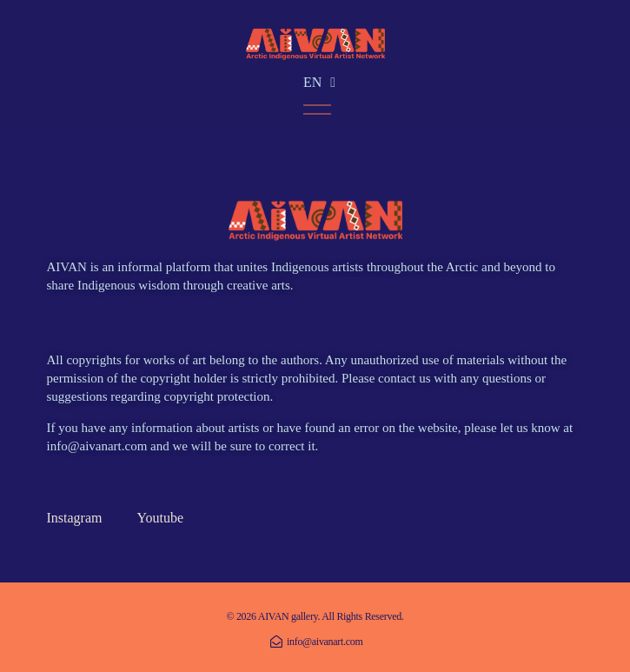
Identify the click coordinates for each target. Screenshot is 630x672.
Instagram (75, 518)
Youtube (160, 518)
